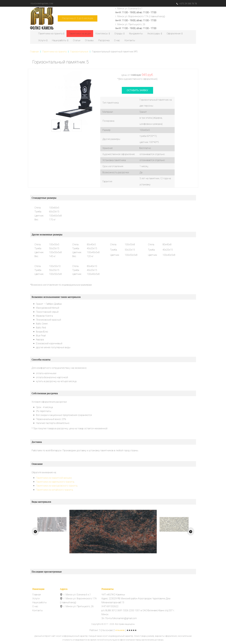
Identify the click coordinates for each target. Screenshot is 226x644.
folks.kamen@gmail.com (42, 4)
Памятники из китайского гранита (54, 490)
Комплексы (103, 34)
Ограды (119, 34)
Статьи (77, 40)
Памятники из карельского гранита (55, 482)
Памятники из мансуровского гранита (57, 486)
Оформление (175, 34)
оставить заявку (137, 90)
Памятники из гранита (51, 34)
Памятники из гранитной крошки (54, 478)
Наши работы (60, 40)
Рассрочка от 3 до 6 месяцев (78, 18)
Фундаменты (136, 34)
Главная (37, 595)
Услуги (43, 40)
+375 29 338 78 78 (187, 4)
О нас (117, 40)
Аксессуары (155, 34)
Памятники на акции (80, 34)
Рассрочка (104, 40)
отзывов (120, 630)
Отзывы (89, 40)
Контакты (130, 40)
